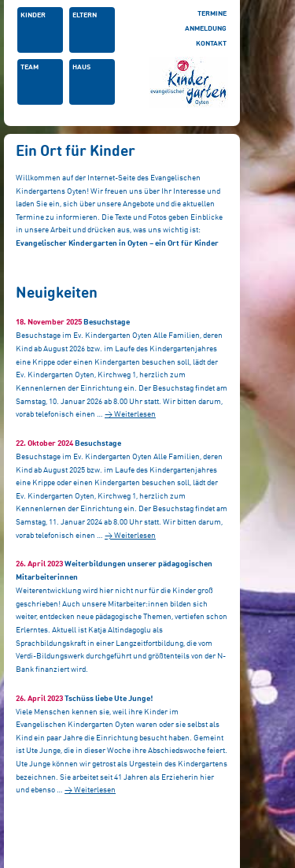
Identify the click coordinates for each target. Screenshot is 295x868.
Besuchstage (107, 322)
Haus (81, 67)
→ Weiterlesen (130, 414)
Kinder (33, 15)
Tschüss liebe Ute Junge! (109, 699)
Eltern (85, 15)
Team (29, 67)
